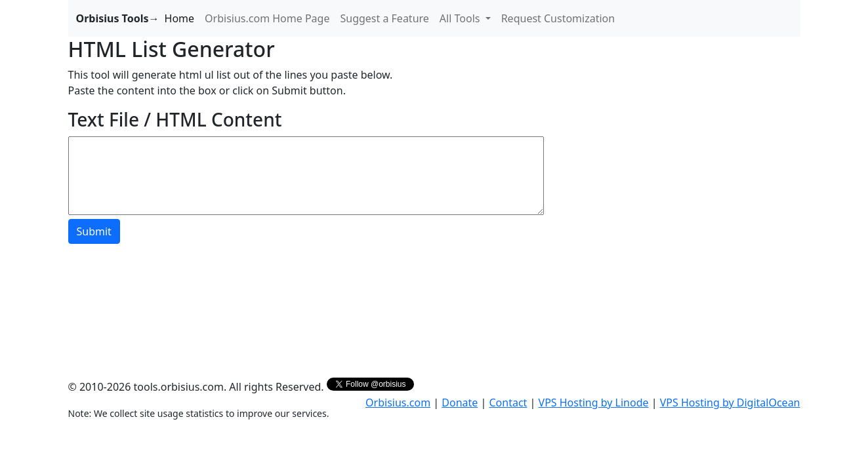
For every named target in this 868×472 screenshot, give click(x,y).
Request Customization (558, 18)
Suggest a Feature (384, 18)
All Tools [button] (461, 18)
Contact (508, 403)
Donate (460, 403)
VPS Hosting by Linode (594, 403)
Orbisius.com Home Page (267, 18)
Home (180, 18)
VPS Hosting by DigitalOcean (730, 403)
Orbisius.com (398, 403)
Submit (94, 231)
